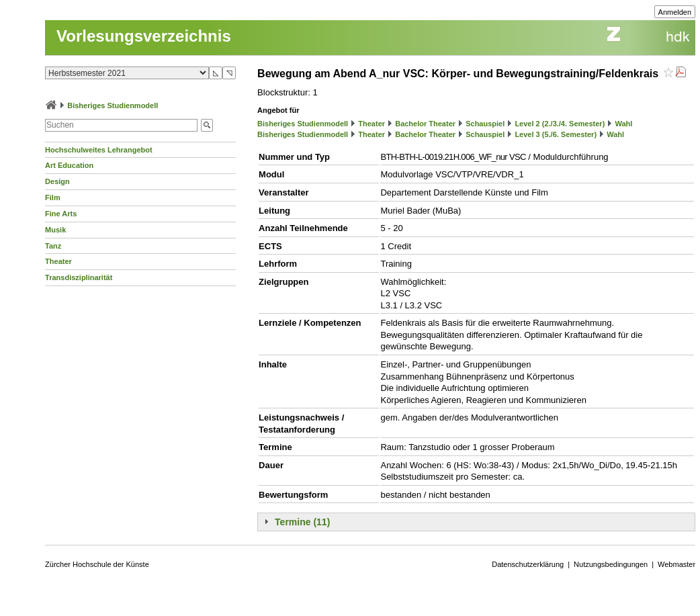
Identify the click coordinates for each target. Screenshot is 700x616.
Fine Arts (61, 214)
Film (53, 197)
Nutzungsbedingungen (611, 564)
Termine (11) (302, 522)
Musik (55, 230)
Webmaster (676, 564)
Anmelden (675, 12)
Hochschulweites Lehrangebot (99, 150)
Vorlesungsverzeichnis (144, 36)
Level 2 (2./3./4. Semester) (560, 124)
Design (57, 181)
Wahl (623, 124)
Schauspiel (485, 124)
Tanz (53, 246)
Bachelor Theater (425, 124)
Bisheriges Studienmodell (113, 105)
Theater (58, 261)
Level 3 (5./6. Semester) (556, 134)
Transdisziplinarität (79, 277)
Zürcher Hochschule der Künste (97, 564)
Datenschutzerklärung (528, 564)
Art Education (69, 165)
